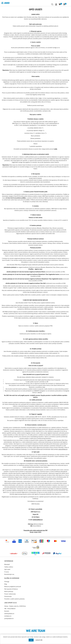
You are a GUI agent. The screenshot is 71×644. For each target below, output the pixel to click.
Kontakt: (7, 611)
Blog (6, 584)
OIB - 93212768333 (10, 609)
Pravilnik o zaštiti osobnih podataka (14, 599)
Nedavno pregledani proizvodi (13, 587)
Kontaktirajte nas (9, 574)
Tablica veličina (9, 567)
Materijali (7, 564)
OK (31, 640)
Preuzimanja (8, 596)
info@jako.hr (8, 616)
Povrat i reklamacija (10, 594)
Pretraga (7, 582)
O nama (7, 572)
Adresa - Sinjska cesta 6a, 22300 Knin (15, 606)
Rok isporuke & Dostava (11, 589)
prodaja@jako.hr (9, 618)
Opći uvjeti (7, 569)
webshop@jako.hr (9, 614)
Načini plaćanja (9, 591)
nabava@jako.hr (63, 449)
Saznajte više (39, 640)
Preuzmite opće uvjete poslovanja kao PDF (35, 530)
